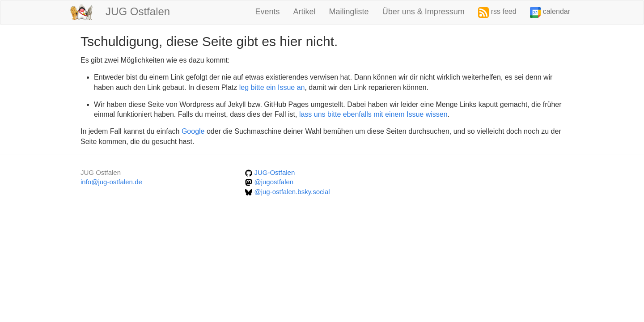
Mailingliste (349, 12)
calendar (550, 13)
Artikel (305, 12)
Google (193, 131)
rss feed (497, 13)
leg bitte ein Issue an (272, 87)
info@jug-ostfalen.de (111, 182)
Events (268, 12)
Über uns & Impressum (424, 12)
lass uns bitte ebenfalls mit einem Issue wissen (373, 114)
